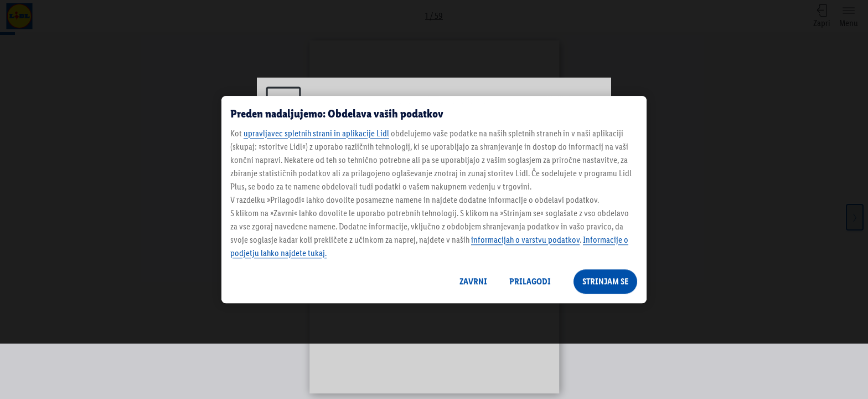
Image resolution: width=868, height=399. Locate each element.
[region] (434, 199)
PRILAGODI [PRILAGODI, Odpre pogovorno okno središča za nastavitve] (530, 281)
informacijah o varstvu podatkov (525, 240)
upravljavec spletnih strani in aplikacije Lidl (316, 133)
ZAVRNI (473, 281)
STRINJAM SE (605, 281)
